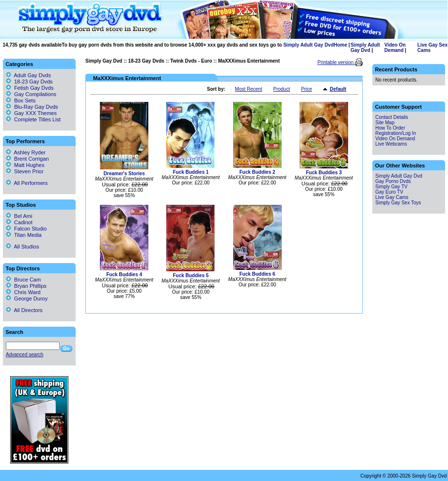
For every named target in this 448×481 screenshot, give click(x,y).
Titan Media (24, 235)
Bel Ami (19, 216)
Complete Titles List (33, 119)
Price (307, 89)
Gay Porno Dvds (393, 181)
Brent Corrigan (27, 159)
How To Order (390, 128)
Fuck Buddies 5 (191, 275)
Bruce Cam (23, 280)
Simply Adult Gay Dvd (308, 45)
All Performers (27, 183)
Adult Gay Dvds (32, 75)
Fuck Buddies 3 (324, 173)
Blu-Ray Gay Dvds (36, 107)
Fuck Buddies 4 (124, 274)
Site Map (385, 123)
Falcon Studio (26, 229)
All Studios (22, 247)
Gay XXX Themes (35, 113)
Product (281, 89)
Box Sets (25, 100)
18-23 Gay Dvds (146, 61)
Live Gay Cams (392, 197)
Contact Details (392, 117)
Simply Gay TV (392, 187)
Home (340, 45)
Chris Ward (23, 292)
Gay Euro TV (389, 192)
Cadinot (19, 222)
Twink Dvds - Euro (191, 61)
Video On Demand (395, 48)
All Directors (24, 310)
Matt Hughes (25, 165)
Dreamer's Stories (124, 174)
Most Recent (249, 89)
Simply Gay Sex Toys (398, 203)
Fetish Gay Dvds (34, 88)
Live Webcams (391, 144)
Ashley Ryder (26, 152)
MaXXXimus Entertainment (249, 61)
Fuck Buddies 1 (191, 172)
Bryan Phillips (26, 286)
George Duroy (27, 299)
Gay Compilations (35, 94)
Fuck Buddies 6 (257, 274)
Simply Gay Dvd (104, 61)
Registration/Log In (396, 133)
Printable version (336, 62)
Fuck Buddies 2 (257, 172)
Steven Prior (25, 171)
